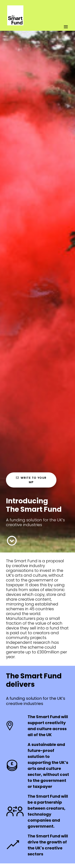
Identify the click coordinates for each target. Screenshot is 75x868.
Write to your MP (32, 480)
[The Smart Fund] (15, 5)
